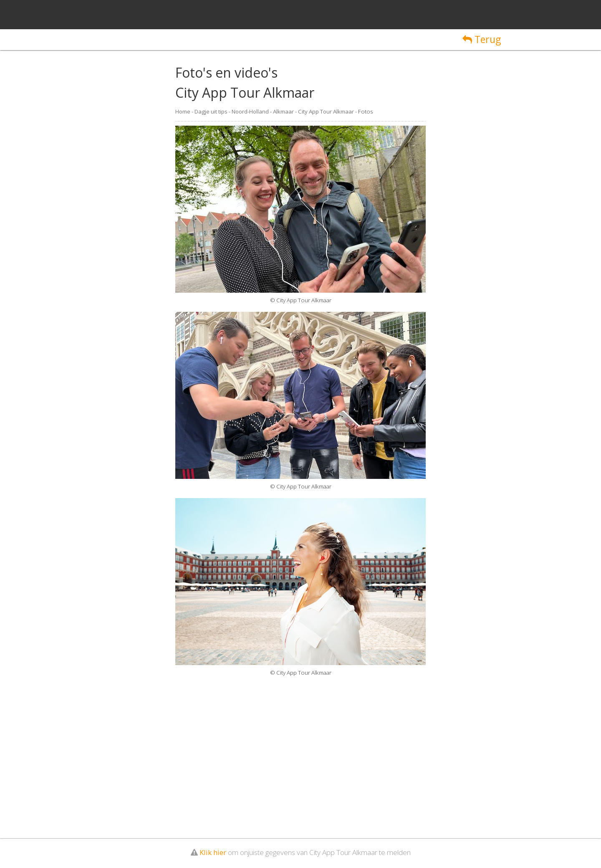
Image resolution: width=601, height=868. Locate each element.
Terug (482, 39)
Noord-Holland (250, 111)
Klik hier (213, 852)
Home (183, 111)
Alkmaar (283, 111)
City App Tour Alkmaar (326, 111)
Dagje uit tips (211, 111)
